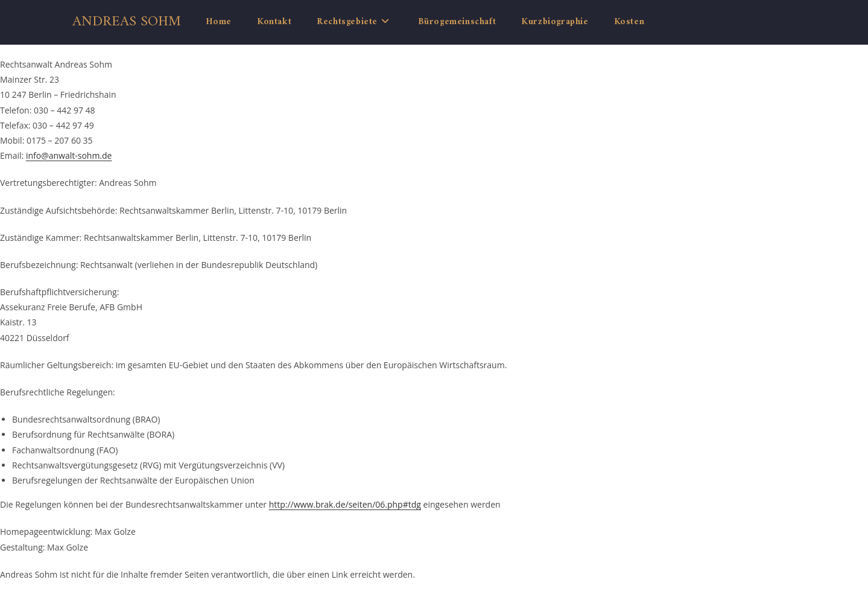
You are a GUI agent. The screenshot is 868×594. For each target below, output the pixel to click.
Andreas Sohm (127, 22)
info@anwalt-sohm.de (69, 155)
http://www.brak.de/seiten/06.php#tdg (345, 504)
